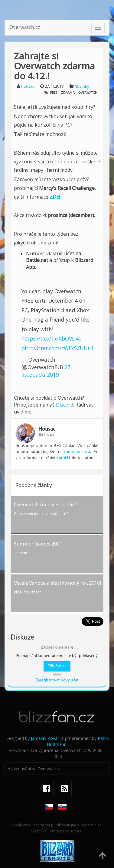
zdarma (68, 93)
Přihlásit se (57, 666)
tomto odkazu (77, 452)
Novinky (82, 87)
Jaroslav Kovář (45, 738)
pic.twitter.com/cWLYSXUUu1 (58, 348)
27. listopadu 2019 (47, 371)
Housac (28, 87)
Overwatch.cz (25, 28)
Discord (65, 405)
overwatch (88, 93)
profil (63, 458)
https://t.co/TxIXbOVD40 (52, 338)
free (54, 93)
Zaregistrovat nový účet (57, 680)
